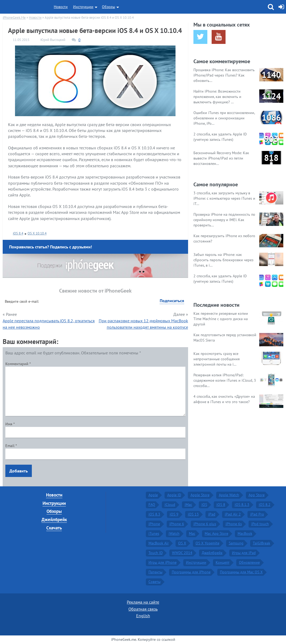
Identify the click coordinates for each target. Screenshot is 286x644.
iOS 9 (174, 514)
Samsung (236, 543)
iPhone (154, 524)
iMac (188, 505)
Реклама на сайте (143, 602)
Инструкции (83, 7)
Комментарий (18, 364)
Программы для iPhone (191, 572)
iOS (204, 505)
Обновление (249, 562)
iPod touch (260, 524)
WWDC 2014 (182, 553)
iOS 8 (221, 505)
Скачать (54, 528)
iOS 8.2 (265, 505)
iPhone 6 (177, 524)
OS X (182, 543)
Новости (61, 7)
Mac (192, 533)
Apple (153, 495)
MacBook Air (159, 543)
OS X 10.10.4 (37, 233)
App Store (257, 495)
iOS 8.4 (18, 233)
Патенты (155, 572)
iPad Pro (257, 514)
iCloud (170, 505)
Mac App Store (216, 533)
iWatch (174, 533)
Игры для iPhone (163, 562)
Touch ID (156, 553)
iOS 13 (193, 514)
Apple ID (174, 495)
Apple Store (200, 495)
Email (11, 446)
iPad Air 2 (233, 514)
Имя (10, 424)
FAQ (152, 505)
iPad (212, 514)
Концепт (223, 562)
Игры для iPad (244, 553)
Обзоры (108, 7)
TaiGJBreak (262, 543)
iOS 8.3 (154, 514)
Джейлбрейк (54, 520)
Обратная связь (143, 609)
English (143, 616)
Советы (155, 582)
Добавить (19, 471)
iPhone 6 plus (205, 524)
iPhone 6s (234, 524)
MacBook (245, 533)
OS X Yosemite (207, 543)
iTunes (154, 533)
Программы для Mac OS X (241, 572)
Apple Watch (229, 495)
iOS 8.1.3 (242, 505)
